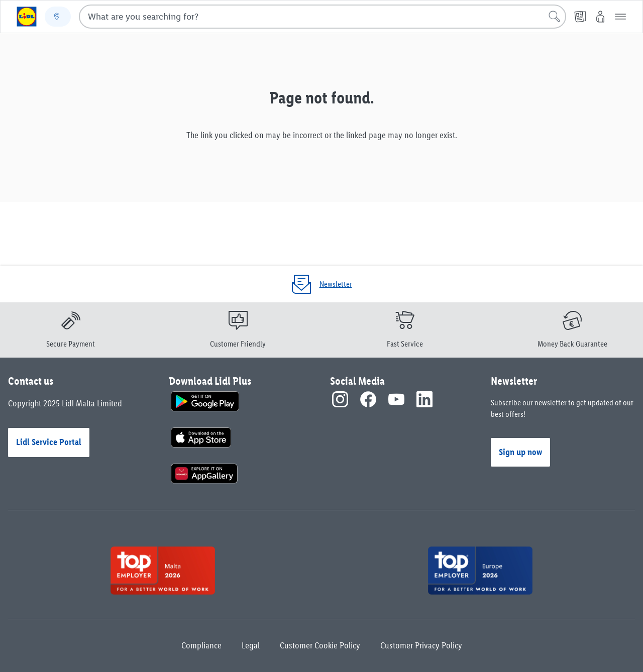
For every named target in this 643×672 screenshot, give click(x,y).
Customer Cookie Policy (320, 645)
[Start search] (555, 17)
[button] (620, 17)
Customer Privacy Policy (421, 645)
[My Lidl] (600, 17)
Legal (251, 645)
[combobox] (323, 17)
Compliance (201, 645)
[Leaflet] (580, 17)
